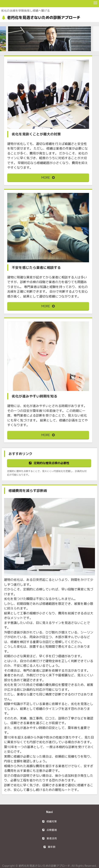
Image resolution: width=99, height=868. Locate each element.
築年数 (52, 847)
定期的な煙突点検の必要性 (51, 463)
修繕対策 (52, 821)
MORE (46, 178)
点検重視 (52, 830)
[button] (95, 3)
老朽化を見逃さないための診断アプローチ (44, 18)
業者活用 (52, 838)
